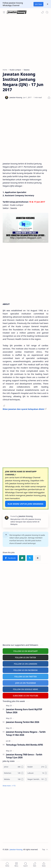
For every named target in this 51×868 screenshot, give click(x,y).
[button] (42, 12)
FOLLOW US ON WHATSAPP (25, 651)
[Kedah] (37, 767)
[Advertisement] (25, 42)
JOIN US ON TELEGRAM (25, 683)
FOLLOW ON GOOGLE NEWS (26, 689)
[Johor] (14, 767)
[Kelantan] (14, 773)
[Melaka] (14, 779)
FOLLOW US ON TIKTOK (26, 657)
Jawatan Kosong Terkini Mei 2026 (23, 722)
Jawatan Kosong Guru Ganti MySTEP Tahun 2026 (24, 711)
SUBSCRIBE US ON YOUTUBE (25, 696)
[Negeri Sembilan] (37, 779)
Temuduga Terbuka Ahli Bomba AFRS (24, 745)
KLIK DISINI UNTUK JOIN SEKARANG (25, 504)
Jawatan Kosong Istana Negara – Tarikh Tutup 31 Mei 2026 (26, 733)
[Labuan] (37, 773)
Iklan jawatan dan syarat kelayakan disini (23, 409)
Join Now (38, 4)
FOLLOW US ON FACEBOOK (26, 670)
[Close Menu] (48, 4)
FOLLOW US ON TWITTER (26, 677)
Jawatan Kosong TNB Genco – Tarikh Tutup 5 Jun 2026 (24, 756)
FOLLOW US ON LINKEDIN (25, 664)
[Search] (47, 12)
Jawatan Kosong (16, 850)
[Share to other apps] (38, 558)
